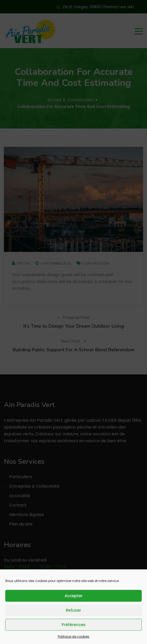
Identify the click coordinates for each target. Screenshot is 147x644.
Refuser (73, 610)
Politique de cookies (73, 637)
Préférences (74, 625)
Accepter (74, 596)
